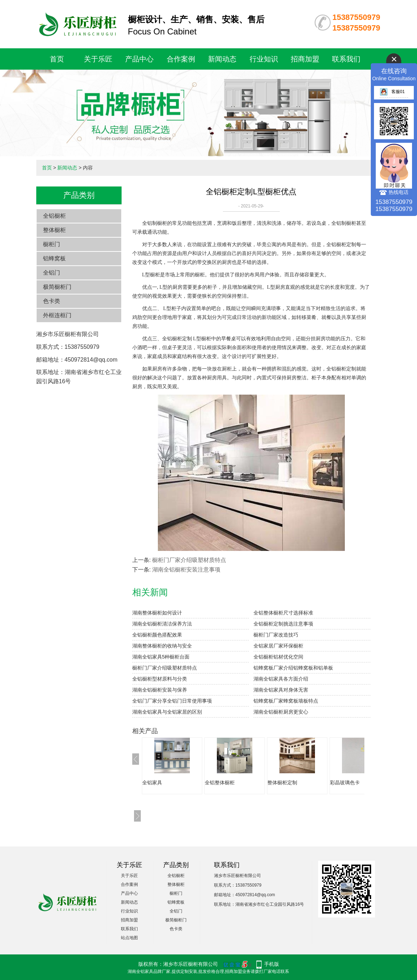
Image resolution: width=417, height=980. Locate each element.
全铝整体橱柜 (220, 783)
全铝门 (52, 273)
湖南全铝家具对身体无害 (281, 690)
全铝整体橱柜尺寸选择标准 (283, 613)
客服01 (392, 92)
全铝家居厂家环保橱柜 (278, 646)
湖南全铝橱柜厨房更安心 (281, 712)
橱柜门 (52, 244)
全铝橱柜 (54, 216)
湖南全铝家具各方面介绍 (281, 679)
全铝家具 (152, 783)
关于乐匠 (98, 59)
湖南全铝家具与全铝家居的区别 (167, 712)
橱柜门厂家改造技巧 (276, 635)
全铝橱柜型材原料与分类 (160, 679)
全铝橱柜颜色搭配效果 (157, 635)
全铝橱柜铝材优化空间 (278, 657)
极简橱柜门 (57, 287)
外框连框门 (57, 315)
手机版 (272, 964)
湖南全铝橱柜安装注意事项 (186, 570)
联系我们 (346, 59)
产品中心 (139, 59)
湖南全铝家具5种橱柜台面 (161, 657)
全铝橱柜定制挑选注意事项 (283, 624)
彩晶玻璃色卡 (345, 783)
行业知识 (264, 59)
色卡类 (52, 301)
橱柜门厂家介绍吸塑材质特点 (189, 560)
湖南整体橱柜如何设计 (157, 613)
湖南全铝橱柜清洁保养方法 (162, 624)
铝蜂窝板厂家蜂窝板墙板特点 (286, 701)
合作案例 (181, 59)
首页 (57, 59)
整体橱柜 (54, 230)
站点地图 (129, 938)
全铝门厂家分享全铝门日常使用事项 (172, 701)
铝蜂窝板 (54, 258)
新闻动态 (222, 59)
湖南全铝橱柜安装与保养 (160, 690)
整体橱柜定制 (282, 783)
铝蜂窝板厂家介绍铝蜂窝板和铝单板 (293, 668)
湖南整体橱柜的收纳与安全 (162, 646)
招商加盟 (305, 59)
